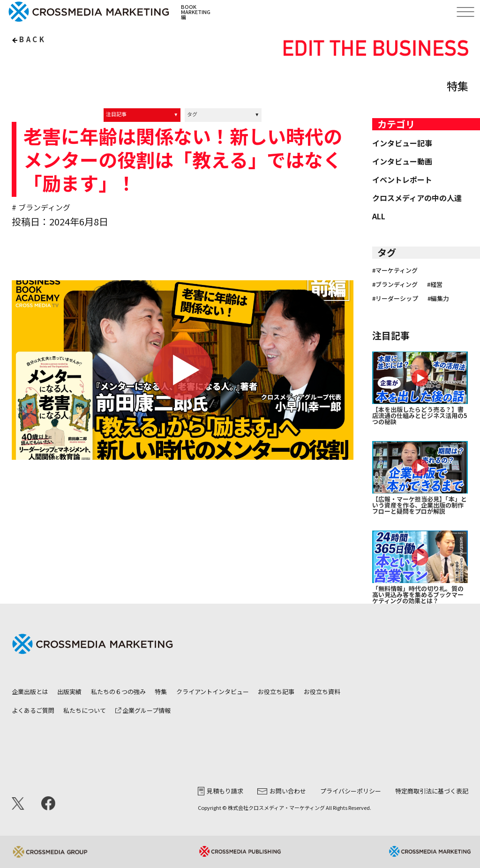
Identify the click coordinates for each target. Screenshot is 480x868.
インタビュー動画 (402, 161)
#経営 (435, 284)
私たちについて (85, 710)
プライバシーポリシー (351, 791)
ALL (379, 216)
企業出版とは (30, 692)
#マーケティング (395, 270)
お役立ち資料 (322, 692)
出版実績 (69, 692)
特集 (161, 692)
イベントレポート (402, 180)
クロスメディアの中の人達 (417, 198)
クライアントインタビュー (213, 692)
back (33, 39)
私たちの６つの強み (118, 692)
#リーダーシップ (395, 298)
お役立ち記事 (276, 692)
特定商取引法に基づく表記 (432, 791)
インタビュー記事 (402, 143)
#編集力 (438, 298)
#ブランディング (395, 284)
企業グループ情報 (143, 710)
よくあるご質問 (33, 710)
